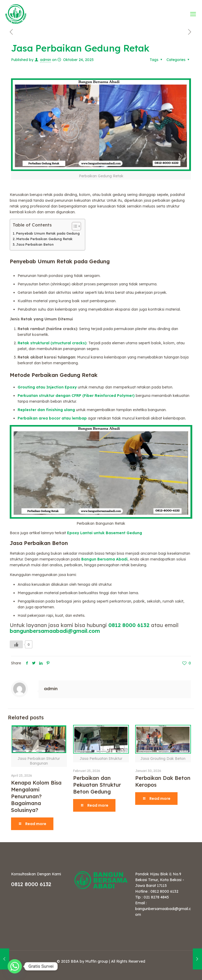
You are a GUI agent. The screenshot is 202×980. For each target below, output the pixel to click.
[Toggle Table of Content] (74, 226)
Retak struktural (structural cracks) (52, 343)
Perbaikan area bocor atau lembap (52, 418)
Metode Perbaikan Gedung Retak (44, 239)
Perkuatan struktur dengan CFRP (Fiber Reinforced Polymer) (76, 396)
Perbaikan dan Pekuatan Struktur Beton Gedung (97, 785)
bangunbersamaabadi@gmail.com (55, 631)
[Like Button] (16, 644)
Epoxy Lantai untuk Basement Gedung (105, 533)
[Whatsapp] (15, 966)
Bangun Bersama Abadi (104, 559)
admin (46, 60)
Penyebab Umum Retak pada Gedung (48, 233)
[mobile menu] (194, 14)
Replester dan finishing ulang (46, 410)
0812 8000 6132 (129, 625)
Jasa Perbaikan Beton (35, 244)
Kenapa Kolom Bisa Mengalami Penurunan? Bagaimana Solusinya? (36, 796)
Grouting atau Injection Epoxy (47, 387)
